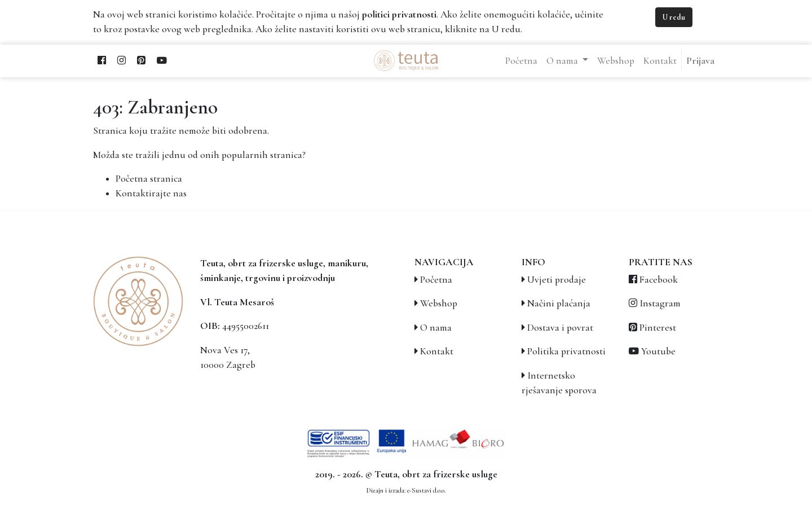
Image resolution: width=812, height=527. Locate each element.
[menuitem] (521, 61)
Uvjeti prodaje (557, 280)
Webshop (439, 303)
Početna (436, 280)
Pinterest (658, 328)
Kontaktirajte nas (151, 193)
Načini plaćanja (559, 303)
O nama (436, 328)
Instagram (660, 303)
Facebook (659, 280)
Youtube (658, 351)
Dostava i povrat (560, 328)
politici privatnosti (399, 14)
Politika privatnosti (566, 351)
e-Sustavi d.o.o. (426, 490)
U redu (674, 17)
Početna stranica (149, 179)
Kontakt (437, 351)
